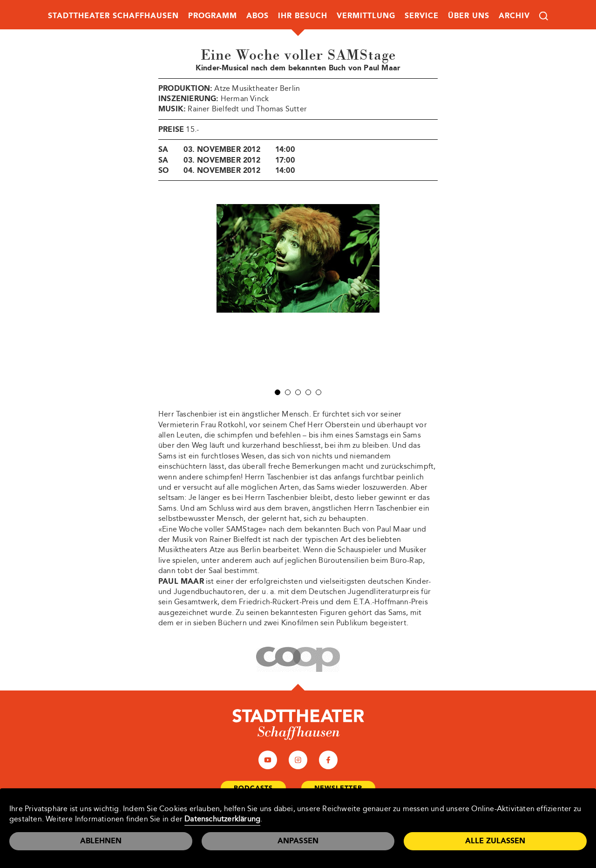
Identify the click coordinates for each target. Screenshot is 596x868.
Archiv (514, 16)
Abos (257, 16)
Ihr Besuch (303, 16)
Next (387, 293)
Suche (544, 16)
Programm (213, 16)
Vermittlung (366, 16)
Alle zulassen (495, 841)
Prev (209, 293)
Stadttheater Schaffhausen (113, 16)
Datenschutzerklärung (222, 819)
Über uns (469, 16)
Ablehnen (101, 841)
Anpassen (298, 841)
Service (422, 16)
